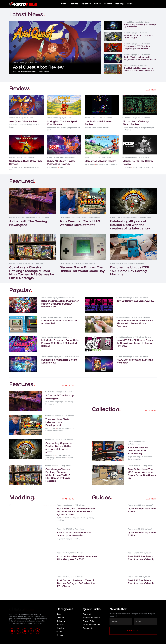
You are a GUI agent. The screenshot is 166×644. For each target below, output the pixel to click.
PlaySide (150, 167)
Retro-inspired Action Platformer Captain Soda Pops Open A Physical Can (60, 304)
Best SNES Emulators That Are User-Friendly (141, 558)
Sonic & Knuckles (134, 459)
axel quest (17, 71)
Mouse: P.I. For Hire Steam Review (138, 162)
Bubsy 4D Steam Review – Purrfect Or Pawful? (62, 162)
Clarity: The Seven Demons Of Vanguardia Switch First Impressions (140, 58)
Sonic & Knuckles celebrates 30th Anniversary (138, 450)
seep (11, 170)
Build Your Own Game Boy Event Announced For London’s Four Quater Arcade (58, 513)
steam (94, 128)
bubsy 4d (55, 167)
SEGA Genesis (147, 457)
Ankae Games (90, 164)
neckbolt (126, 130)
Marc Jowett (50, 402)
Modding (119, 4)
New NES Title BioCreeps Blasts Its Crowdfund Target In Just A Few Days (135, 343)
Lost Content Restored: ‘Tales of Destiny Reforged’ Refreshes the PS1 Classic (59, 585)
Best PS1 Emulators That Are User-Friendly (141, 582)
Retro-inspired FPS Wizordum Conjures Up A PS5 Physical (137, 47)
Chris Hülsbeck (61, 458)
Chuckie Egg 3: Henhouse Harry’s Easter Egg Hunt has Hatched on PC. (140, 69)
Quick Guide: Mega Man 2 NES (142, 534)
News (64, 4)
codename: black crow (18, 167)
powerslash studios (28, 71)
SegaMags (59, 402)
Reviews (108, 4)
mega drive (132, 457)
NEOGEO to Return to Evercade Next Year (135, 361)
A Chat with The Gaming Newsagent (28, 223)
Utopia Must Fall (103, 128)
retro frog (65, 542)
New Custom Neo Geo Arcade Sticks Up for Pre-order (60, 535)
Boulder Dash (50, 455)
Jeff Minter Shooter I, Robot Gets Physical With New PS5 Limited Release (60, 343)
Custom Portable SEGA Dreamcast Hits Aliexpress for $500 (59, 559)
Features (74, 4)
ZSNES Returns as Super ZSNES (135, 301)
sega (139, 457)
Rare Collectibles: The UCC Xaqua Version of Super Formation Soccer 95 (142, 473)
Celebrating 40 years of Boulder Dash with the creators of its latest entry (130, 225)
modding (58, 523)
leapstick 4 (49, 542)
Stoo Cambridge (63, 429)
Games (97, 4)
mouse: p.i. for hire (139, 167)
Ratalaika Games (43, 71)
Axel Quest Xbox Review (38, 67)
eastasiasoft (52, 128)
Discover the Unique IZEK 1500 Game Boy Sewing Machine (130, 271)
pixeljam (88, 128)
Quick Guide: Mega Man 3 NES (142, 510)
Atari (49, 167)
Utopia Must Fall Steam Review (98, 123)
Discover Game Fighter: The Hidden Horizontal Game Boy (82, 269)
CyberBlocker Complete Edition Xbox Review (59, 361)
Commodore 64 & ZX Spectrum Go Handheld (59, 322)
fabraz (61, 167)
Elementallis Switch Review (101, 161)
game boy (50, 523)
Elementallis (100, 164)
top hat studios (111, 164)
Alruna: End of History (130, 128)
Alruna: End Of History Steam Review (136, 123)
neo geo (57, 542)
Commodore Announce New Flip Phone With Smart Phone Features (135, 323)
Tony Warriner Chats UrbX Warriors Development (80, 223)
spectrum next (51, 429)
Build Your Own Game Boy (55, 521)
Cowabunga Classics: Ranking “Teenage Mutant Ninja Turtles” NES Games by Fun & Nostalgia (32, 272)
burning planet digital (147, 128)
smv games (61, 128)
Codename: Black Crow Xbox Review (26, 162)
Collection (86, 4)
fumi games (127, 167)
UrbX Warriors (58, 431)
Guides (130, 4)
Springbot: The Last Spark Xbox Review (62, 123)
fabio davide (69, 521)
